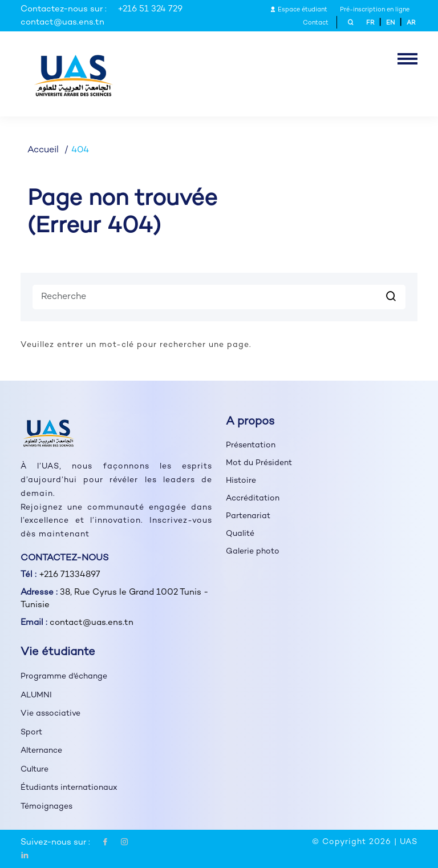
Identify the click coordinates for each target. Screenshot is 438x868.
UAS (409, 842)
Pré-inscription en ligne (375, 10)
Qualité (240, 534)
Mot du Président (259, 463)
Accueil (43, 150)
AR (411, 23)
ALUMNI (36, 695)
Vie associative (50, 714)
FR (370, 23)
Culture (35, 770)
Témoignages (46, 807)
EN (390, 23)
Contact (316, 23)
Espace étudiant (299, 10)
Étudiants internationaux (69, 788)
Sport (31, 732)
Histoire (241, 481)
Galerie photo (253, 552)
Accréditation (253, 498)
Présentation (251, 445)
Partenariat (248, 516)
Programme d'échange (64, 677)
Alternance (41, 751)
